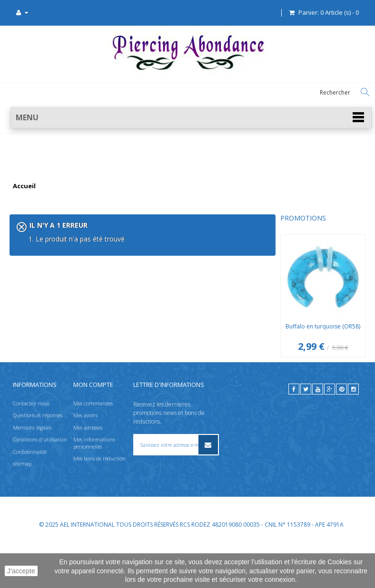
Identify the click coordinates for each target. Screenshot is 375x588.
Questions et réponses (38, 463)
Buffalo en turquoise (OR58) (52, 326)
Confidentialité (30, 499)
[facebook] (294, 437)
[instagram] (353, 437)
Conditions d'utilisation (40, 487)
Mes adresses (88, 475)
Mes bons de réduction (99, 506)
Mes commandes (93, 451)
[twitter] (306, 437)
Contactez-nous (31, 451)
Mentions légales (32, 475)
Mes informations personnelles (94, 491)
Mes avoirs (85, 463)
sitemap (22, 511)
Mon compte (93, 432)
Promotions (32, 218)
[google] (330, 437)
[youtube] (318, 437)
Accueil (24, 186)
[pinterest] (341, 437)
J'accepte (21, 571)
